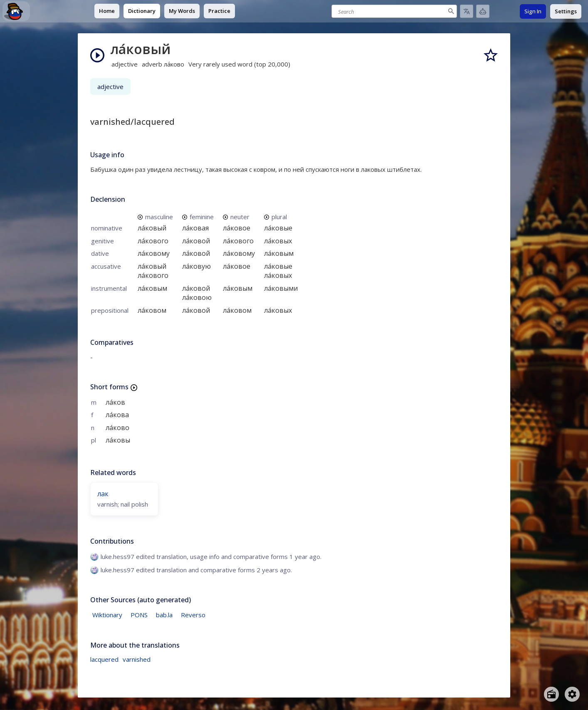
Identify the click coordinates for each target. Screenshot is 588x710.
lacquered (104, 659)
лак (103, 494)
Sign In (533, 11)
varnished (137, 659)
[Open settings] (572, 694)
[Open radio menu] (551, 694)
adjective (110, 87)
